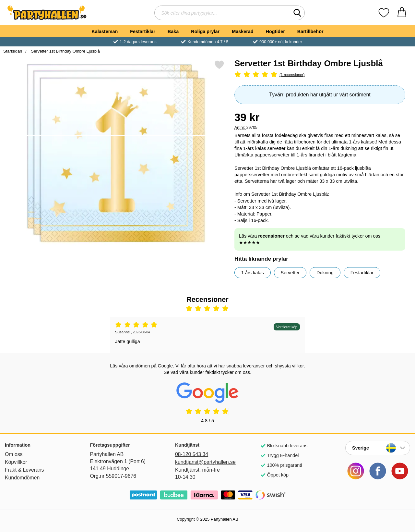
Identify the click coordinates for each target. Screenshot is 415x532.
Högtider (275, 31)
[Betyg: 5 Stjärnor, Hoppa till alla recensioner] (320, 75)
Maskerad (243, 31)
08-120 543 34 (192, 454)
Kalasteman (105, 31)
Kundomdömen (22, 478)
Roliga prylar (205, 31)
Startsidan (13, 51)
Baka (173, 31)
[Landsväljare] (378, 448)
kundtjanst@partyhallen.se (205, 462)
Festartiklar (143, 31)
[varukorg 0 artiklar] (402, 13)
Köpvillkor (16, 462)
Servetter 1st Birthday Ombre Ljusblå (65, 51)
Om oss (14, 454)
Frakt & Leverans (24, 470)
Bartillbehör (310, 31)
